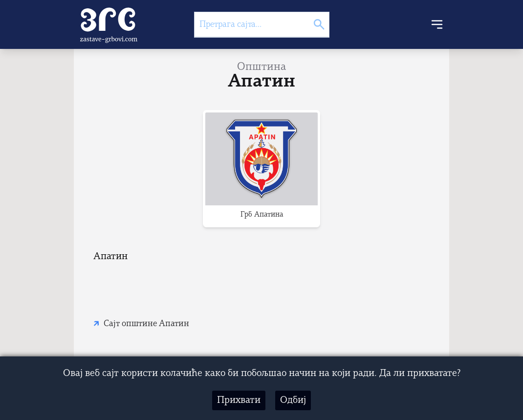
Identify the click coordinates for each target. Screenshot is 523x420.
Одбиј (293, 400)
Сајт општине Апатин (146, 324)
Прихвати (239, 400)
